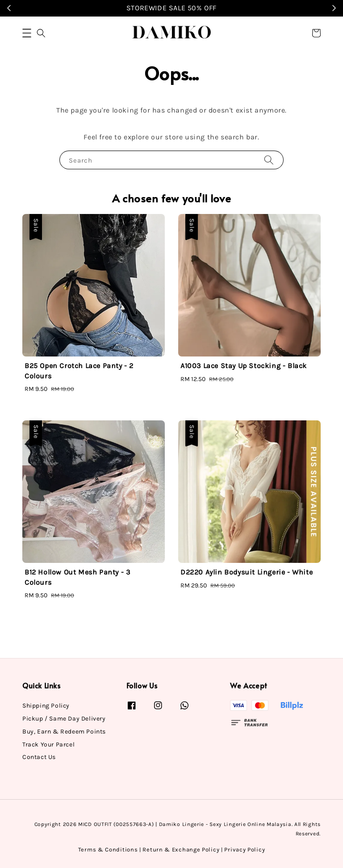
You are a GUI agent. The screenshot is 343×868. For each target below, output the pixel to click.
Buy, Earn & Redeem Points (64, 732)
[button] (27, 33)
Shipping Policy (46, 706)
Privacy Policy (245, 849)
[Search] (269, 160)
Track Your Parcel (48, 744)
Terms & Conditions (108, 849)
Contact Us (39, 757)
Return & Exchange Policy (181, 849)
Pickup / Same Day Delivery (64, 719)
